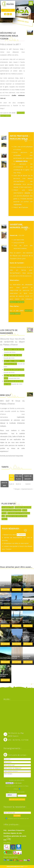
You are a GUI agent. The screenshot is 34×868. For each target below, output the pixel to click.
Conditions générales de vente (15, 836)
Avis (7, 840)
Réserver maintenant (17, 302)
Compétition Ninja (8, 507)
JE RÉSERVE (21, 535)
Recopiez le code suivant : (17, 792)
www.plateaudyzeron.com (15, 867)
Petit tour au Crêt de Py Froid (14, 370)
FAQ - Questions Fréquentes (14, 830)
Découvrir (5, 590)
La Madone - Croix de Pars (14, 349)
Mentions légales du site (13, 833)
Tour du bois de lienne (13, 355)
